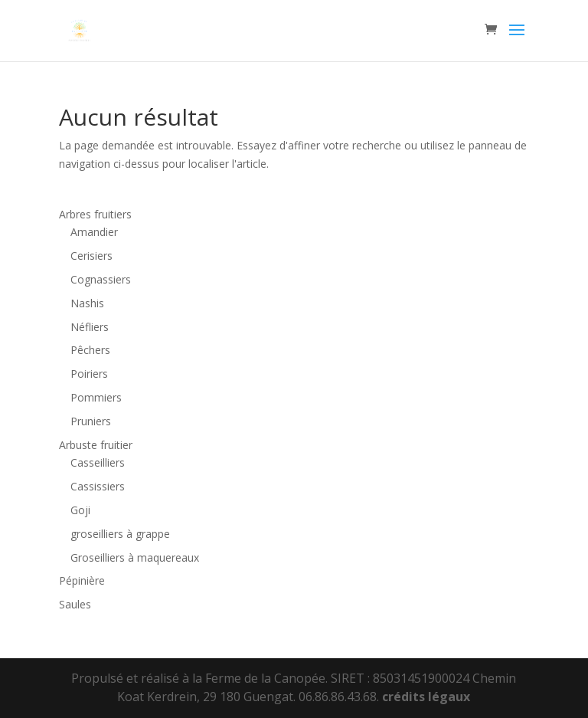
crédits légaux (426, 697)
